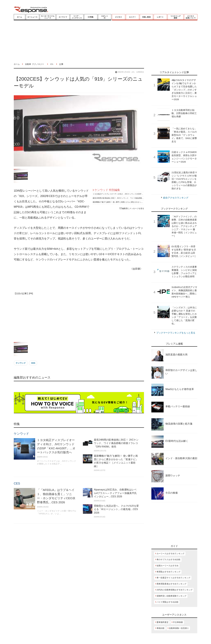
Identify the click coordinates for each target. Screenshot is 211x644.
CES (33, 363)
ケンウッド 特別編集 (107, 190)
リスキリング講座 (176, 17)
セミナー (132, 17)
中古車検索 (178, 622)
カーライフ (63, 17)
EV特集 (91, 17)
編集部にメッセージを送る (132, 208)
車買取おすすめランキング (168, 572)
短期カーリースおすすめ (168, 566)
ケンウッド (21, 363)
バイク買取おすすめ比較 (168, 602)
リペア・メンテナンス (77, 17)
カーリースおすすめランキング (170, 554)
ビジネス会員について (191, 17)
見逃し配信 (146, 17)
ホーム (19, 17)
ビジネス (118, 17)
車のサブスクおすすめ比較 (168, 560)
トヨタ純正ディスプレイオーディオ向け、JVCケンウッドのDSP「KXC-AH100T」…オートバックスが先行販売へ (136, 194)
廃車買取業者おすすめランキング (171, 584)
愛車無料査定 (163, 622)
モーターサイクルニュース (48, 17)
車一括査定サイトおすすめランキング (173, 578)
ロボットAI (105, 17)
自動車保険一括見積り (179, 628)
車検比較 (161, 628)
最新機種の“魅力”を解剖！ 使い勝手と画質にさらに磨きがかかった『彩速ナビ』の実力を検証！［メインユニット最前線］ (139, 202)
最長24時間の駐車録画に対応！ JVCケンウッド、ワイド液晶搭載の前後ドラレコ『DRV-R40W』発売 (131, 198)
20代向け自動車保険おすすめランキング (175, 590)
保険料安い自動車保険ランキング (171, 596)
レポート (160, 17)
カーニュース (32, 17)
